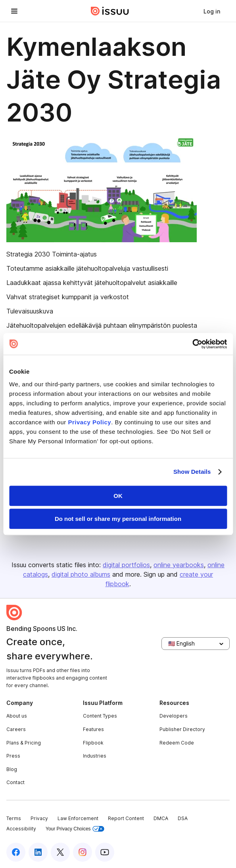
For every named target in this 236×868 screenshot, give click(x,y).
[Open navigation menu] (14, 11)
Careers (16, 729)
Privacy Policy (89, 422)
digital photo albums (81, 574)
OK (118, 496)
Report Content (126, 818)
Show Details (192, 472)
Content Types (100, 716)
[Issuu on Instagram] (83, 852)
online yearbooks (179, 565)
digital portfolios (126, 565)
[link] (212, 11)
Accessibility (21, 829)
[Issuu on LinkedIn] (38, 852)
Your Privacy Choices (75, 829)
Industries (95, 756)
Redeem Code (177, 743)
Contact (15, 782)
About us (17, 716)
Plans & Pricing (24, 743)
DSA (183, 818)
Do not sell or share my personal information (118, 519)
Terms (14, 818)
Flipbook (93, 743)
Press (13, 756)
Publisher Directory (182, 729)
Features (93, 729)
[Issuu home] (110, 11)
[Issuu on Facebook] (16, 852)
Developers (174, 716)
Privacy (39, 818)
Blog (12, 769)
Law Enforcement (78, 818)
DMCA (161, 818)
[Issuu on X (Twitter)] (60, 852)
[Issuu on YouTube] (105, 852)
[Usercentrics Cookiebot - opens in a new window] (192, 344)
